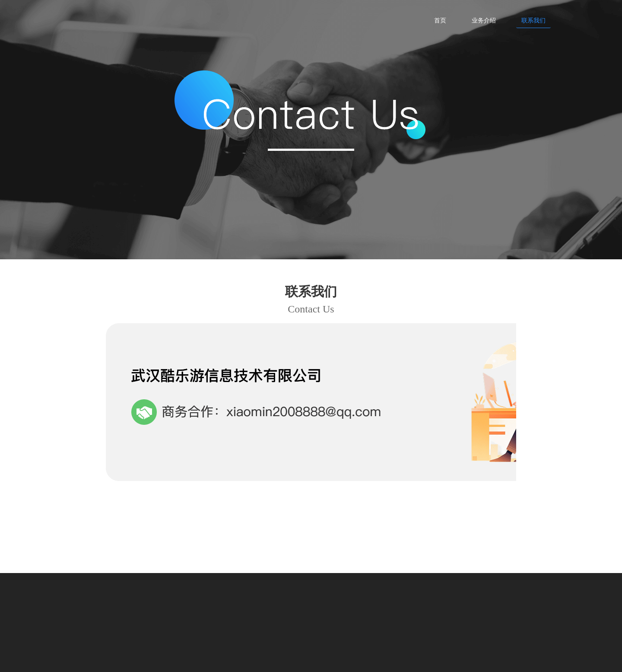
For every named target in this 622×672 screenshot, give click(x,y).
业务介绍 (484, 20)
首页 (440, 20)
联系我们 (533, 20)
